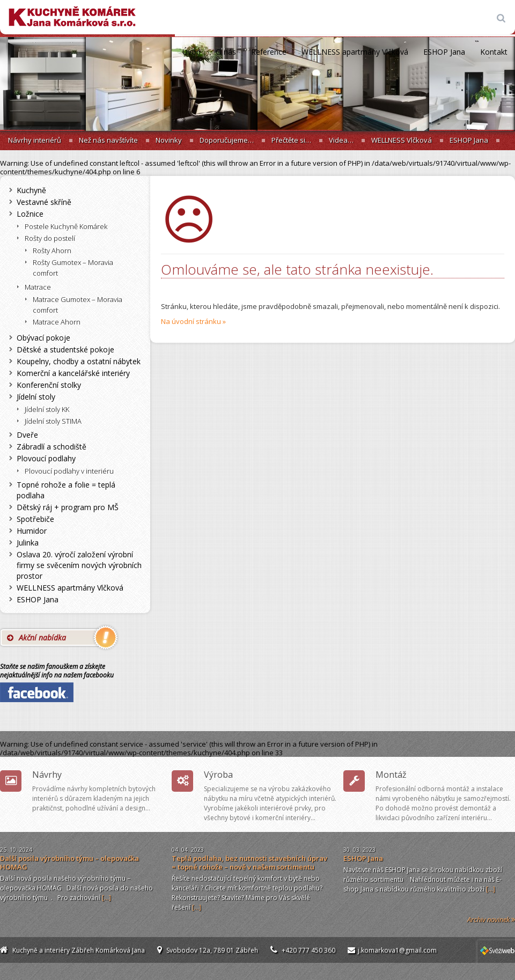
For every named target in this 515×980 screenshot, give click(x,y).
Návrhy (47, 775)
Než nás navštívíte (108, 140)
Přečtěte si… (291, 140)
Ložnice (30, 214)
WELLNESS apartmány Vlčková (355, 52)
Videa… (341, 140)
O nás (226, 52)
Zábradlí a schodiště (51, 447)
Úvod (192, 52)
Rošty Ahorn (52, 250)
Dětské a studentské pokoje (65, 349)
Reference (269, 52)
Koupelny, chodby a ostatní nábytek (79, 361)
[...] (106, 898)
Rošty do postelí (50, 238)
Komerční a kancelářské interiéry (73, 373)
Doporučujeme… (227, 140)
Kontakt (494, 52)
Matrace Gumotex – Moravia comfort (78, 305)
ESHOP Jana (444, 52)
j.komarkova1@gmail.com (397, 950)
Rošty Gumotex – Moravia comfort (73, 268)
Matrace (38, 287)
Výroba (218, 775)
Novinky (169, 140)
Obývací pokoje (43, 338)
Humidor (32, 531)
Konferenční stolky (49, 385)
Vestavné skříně (44, 202)
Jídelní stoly (36, 397)
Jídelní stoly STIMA (53, 421)
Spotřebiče (35, 519)
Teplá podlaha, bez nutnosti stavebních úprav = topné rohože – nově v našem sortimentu (249, 863)
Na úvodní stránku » (193, 321)
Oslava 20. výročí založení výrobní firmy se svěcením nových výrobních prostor (79, 565)
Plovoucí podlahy (46, 458)
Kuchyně (31, 190)
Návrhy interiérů (35, 140)
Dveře (27, 435)
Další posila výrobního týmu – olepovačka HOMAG (69, 863)
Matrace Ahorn (57, 322)
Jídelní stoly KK (47, 409)
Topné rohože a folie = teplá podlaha (66, 490)
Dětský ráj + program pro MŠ (68, 507)
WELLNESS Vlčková (402, 140)
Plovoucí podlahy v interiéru (69, 471)
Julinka (28, 543)
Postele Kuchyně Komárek (66, 226)
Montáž (391, 775)
